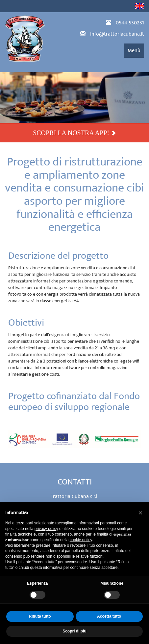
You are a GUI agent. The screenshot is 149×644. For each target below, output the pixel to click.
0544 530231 (130, 23)
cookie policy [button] (81, 540)
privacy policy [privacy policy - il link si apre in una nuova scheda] (46, 529)
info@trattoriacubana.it (117, 34)
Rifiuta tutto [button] (40, 616)
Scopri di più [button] (74, 631)
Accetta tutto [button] (109, 616)
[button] (140, 513)
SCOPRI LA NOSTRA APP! (74, 133)
